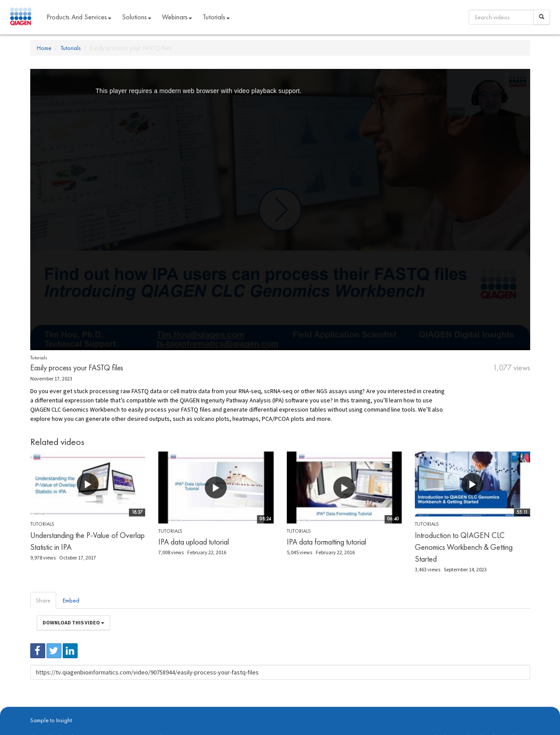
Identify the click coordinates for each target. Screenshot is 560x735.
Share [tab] (43, 600)
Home (44, 48)
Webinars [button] (177, 17)
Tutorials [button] (216, 17)
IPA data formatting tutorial (326, 542)
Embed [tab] (71, 600)
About (36, 709)
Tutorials (71, 48)
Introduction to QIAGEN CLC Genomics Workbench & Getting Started (464, 547)
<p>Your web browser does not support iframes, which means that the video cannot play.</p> (280, 210)
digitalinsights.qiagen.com (76, 709)
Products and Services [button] (79, 17)
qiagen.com (121, 709)
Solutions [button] (137, 17)
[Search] (542, 17)
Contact (181, 709)
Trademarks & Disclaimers (501, 709)
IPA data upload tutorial (194, 542)
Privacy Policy (153, 709)
